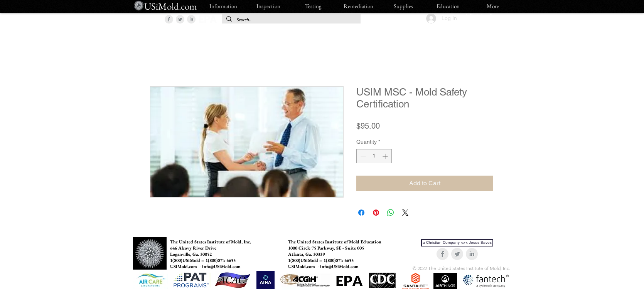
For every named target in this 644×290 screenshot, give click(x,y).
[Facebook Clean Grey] (169, 19)
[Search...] (290, 20)
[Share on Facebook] (361, 213)
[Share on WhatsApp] (391, 213)
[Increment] (386, 156)
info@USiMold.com (221, 267)
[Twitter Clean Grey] (180, 19)
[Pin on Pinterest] (376, 213)
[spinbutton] (374, 156)
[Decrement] (362, 156)
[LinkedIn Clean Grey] (191, 19)
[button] (150, 18)
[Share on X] (405, 213)
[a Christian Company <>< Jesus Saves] (457, 243)
